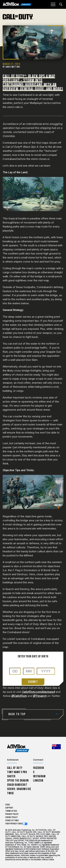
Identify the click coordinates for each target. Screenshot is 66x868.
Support (9, 808)
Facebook (39, 768)
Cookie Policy (11, 817)
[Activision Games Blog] (17, 4)
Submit (33, 682)
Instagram (39, 776)
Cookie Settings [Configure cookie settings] (12, 821)
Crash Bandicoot (17, 785)
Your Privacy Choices (15, 824)
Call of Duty (15, 768)
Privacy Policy (12, 814)
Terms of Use (11, 811)
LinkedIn (38, 781)
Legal (8, 805)
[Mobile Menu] (53, 4)
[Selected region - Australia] (56, 747)
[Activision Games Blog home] (18, 748)
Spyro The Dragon (18, 781)
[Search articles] (61, 4)
